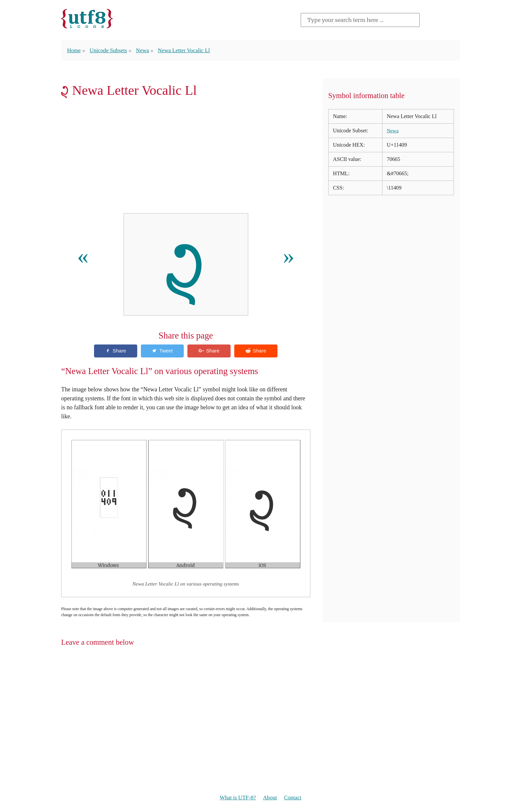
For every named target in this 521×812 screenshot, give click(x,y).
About (271, 798)
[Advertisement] (186, 158)
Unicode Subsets (110, 50)
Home (74, 50)
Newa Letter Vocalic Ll (190, 50)
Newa (146, 50)
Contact (295, 798)
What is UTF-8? (236, 798)
